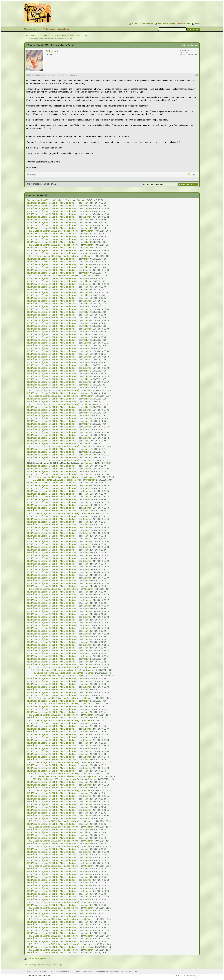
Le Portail (52, 972)
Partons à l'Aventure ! (76, 36)
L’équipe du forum (31, 972)
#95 (196, 75)
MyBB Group (49, 976)
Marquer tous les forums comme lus (109, 972)
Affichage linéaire (190, 45)
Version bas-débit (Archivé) (83, 972)
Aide (197, 24)
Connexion (51, 29)
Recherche (148, 24)
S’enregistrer (63, 29)
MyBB (31, 976)
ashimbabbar (90, 477)
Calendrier (185, 24)
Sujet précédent (35, 184)
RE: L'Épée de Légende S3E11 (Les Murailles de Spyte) (52, 203)
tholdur (85, 206)
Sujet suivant (50, 184)
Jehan (85, 203)
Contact (43, 972)
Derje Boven (92, 776)
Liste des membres (167, 24)
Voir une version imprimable (38, 959)
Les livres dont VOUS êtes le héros (53, 36)
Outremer (51, 51)
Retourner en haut (64, 972)
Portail (135, 24)
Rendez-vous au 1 (31, 36)
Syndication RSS (131, 972)
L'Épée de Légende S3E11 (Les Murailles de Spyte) (48, 200)
